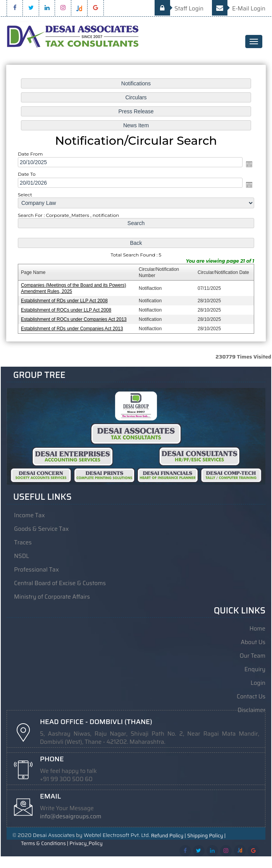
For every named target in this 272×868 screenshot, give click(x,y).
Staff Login (179, 9)
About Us (253, 642)
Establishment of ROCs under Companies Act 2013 (75, 317)
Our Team (253, 656)
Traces (23, 542)
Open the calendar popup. (247, 165)
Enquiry (255, 669)
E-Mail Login (239, 9)
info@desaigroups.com (71, 816)
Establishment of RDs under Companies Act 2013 (73, 326)
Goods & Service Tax (41, 529)
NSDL (22, 556)
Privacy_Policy (86, 844)
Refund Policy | (169, 836)
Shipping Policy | (206, 836)
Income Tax (29, 515)
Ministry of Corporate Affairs (52, 597)
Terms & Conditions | (45, 844)
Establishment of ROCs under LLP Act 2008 (67, 308)
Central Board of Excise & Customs (60, 583)
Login (258, 683)
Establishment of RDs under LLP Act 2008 (65, 299)
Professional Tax (36, 570)
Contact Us (251, 696)
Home (257, 629)
